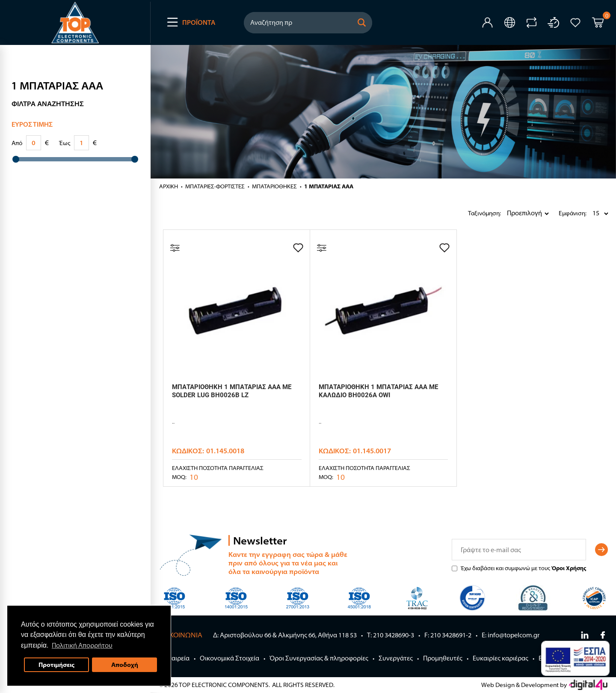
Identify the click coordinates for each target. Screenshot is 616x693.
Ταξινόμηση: (470, 213)
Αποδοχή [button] (125, 665)
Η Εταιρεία (174, 658)
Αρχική (169, 186)
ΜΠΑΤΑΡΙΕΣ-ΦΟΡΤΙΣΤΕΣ (215, 186)
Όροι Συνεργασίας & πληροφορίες (319, 658)
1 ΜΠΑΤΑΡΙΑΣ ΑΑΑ (329, 186)
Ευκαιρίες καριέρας (500, 658)
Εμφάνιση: (561, 213)
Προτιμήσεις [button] (56, 665)
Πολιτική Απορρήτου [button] (82, 645)
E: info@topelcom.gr (511, 635)
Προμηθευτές (443, 658)
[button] (362, 23)
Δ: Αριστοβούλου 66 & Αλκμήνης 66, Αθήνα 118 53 (285, 635)
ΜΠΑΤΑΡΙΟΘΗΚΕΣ (274, 186)
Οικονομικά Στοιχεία (230, 658)
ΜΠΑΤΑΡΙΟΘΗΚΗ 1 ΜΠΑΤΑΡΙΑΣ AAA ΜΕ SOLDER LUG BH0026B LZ (232, 391)
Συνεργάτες (396, 658)
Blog (545, 658)
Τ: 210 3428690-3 (391, 635)
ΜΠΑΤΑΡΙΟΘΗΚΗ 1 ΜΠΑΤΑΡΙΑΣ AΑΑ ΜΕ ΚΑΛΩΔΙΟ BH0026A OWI (378, 391)
